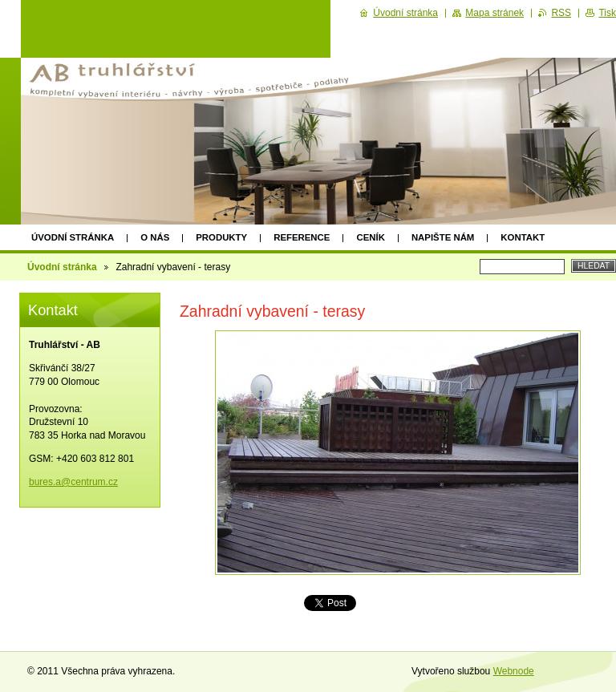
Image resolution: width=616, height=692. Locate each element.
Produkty (221, 237)
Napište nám (443, 237)
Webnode (514, 671)
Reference (302, 237)
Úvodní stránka (73, 237)
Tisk (607, 13)
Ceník (370, 237)
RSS (561, 13)
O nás (155, 237)
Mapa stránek (494, 13)
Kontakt (523, 237)
